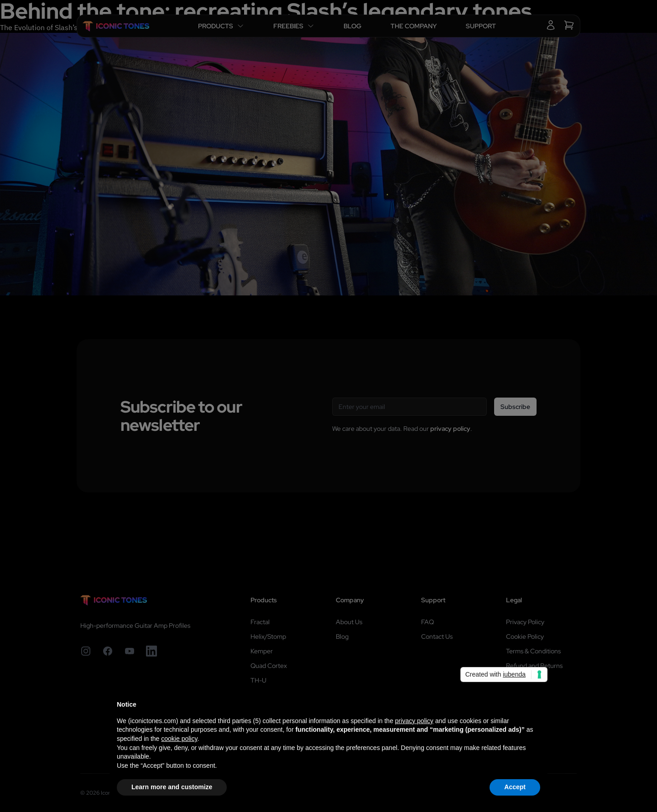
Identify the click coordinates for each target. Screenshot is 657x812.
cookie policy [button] (179, 739)
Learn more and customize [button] (172, 787)
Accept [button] (515, 787)
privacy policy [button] (414, 721)
